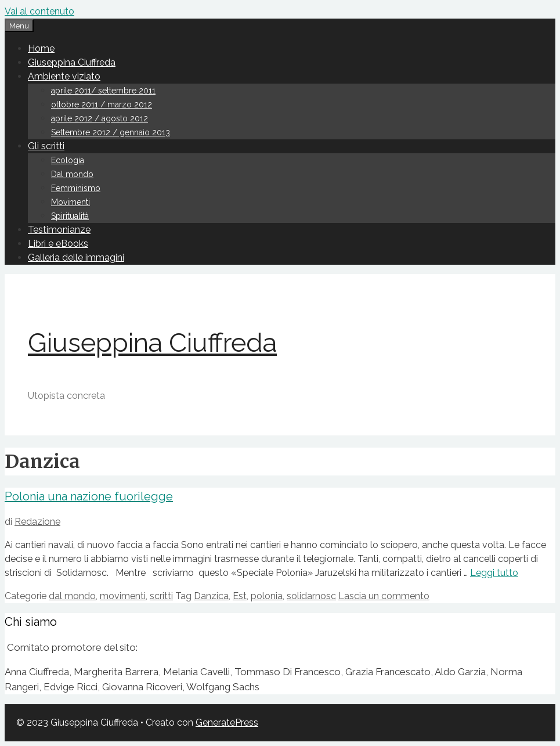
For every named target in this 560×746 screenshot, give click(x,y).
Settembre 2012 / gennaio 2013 (111, 132)
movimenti (123, 596)
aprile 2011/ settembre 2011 (103, 91)
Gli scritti (46, 146)
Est (240, 596)
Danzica (211, 596)
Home (41, 48)
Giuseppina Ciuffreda (72, 62)
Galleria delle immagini (76, 257)
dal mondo (72, 596)
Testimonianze (59, 230)
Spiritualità (70, 216)
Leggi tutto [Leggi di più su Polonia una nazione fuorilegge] (494, 573)
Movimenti (71, 202)
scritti (161, 596)
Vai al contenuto (39, 11)
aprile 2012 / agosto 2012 (100, 118)
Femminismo (76, 188)
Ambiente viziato (64, 76)
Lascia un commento (384, 596)
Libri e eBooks (58, 244)
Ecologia (68, 160)
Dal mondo (72, 174)
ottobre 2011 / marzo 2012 (102, 104)
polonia (267, 596)
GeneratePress (227, 722)
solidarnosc (311, 596)
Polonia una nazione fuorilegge (89, 496)
